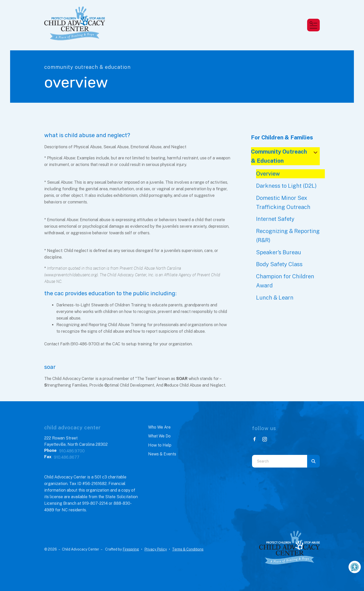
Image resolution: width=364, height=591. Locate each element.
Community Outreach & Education (286, 156)
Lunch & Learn (275, 298)
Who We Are (159, 427)
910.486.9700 (72, 451)
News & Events (162, 454)
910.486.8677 (67, 457)
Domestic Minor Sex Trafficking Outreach (283, 202)
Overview (268, 174)
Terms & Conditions (188, 549)
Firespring (131, 549)
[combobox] (280, 461)
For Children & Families (282, 137)
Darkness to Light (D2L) (286, 186)
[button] (313, 25)
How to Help (160, 445)
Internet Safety (275, 219)
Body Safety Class (279, 264)
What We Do (159, 436)
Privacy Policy (156, 549)
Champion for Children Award (285, 281)
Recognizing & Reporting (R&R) (288, 236)
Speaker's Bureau (279, 252)
